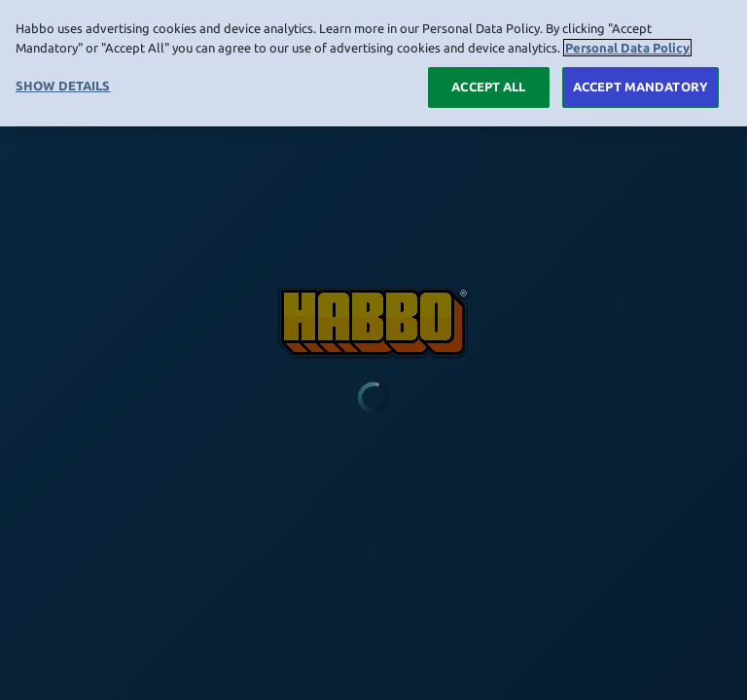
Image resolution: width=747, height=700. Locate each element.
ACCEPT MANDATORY (640, 87)
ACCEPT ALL (488, 87)
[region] (373, 63)
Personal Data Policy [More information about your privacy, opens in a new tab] (627, 48)
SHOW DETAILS (63, 86)
